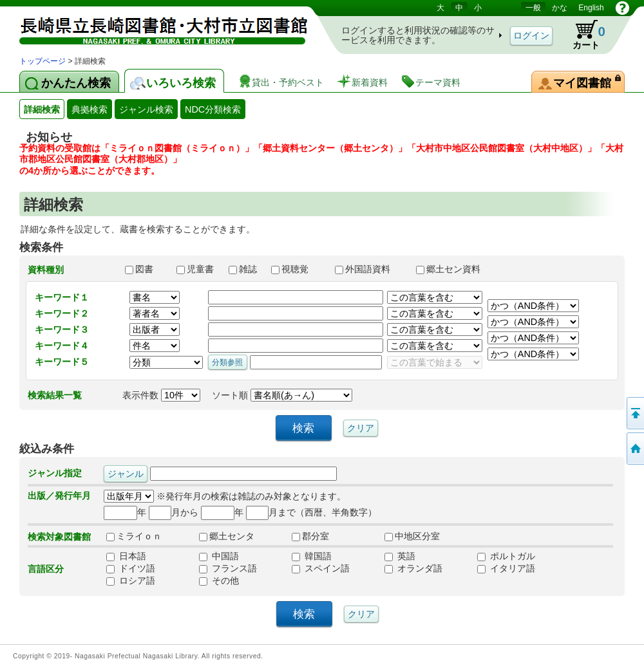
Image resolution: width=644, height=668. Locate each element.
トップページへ (634, 449)
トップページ (43, 61)
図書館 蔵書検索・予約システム (155, 27)
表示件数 (161, 395)
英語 (400, 556)
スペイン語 (321, 568)
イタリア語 (506, 568)
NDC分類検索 (213, 109)
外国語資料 (370, 269)
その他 (219, 580)
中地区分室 (412, 536)
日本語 (126, 556)
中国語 (219, 556)
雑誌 (244, 269)
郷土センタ (227, 536)
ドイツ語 (131, 568)
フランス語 (228, 568)
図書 (145, 269)
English (591, 8)
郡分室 (310, 536)
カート (583, 35)
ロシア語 (131, 580)
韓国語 (312, 556)
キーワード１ (62, 297)
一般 (533, 8)
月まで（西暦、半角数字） (311, 512)
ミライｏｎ (134, 536)
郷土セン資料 (454, 269)
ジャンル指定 (55, 473)
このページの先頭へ (634, 413)
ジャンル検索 (146, 109)
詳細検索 (42, 109)
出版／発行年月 (59, 496)
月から (174, 512)
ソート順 (282, 395)
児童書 (196, 269)
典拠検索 (90, 109)
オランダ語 (413, 568)
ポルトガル (506, 556)
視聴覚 (297, 269)
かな (560, 8)
